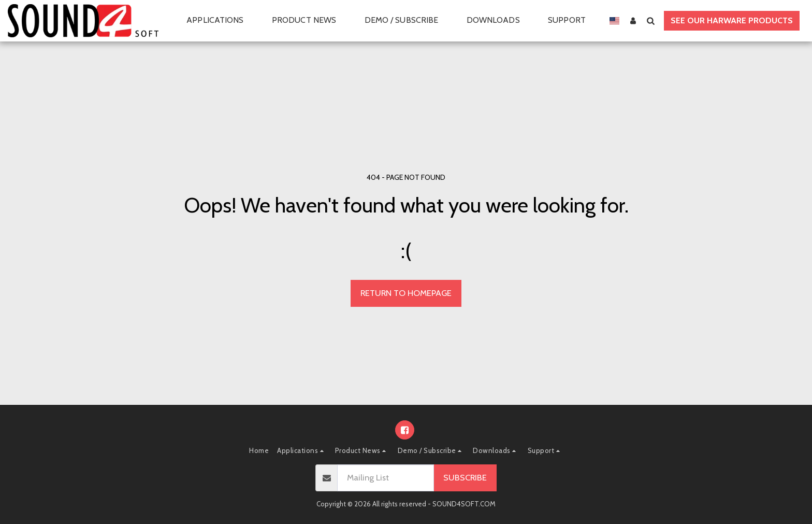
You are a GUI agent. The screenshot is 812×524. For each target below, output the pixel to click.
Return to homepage (406, 293)
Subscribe (465, 477)
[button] (220, 21)
